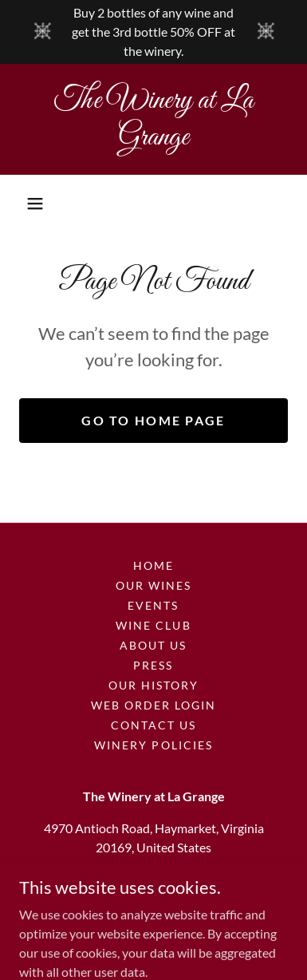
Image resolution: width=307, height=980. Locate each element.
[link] (153, 119)
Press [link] (153, 665)
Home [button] (153, 565)
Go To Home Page (153, 420)
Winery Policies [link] (153, 745)
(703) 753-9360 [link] (153, 879)
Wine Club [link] (153, 625)
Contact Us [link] (153, 725)
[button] (35, 204)
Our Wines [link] (153, 585)
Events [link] (153, 605)
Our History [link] (153, 685)
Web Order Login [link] (153, 705)
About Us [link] (153, 645)
